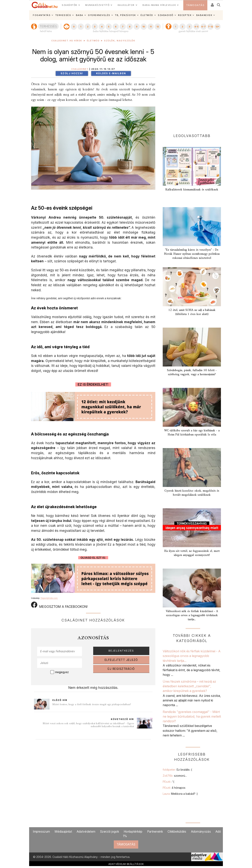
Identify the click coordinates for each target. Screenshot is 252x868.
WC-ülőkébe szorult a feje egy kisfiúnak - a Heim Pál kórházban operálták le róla (192, 433)
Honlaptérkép (133, 832)
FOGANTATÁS (42, 15)
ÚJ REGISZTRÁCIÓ (121, 669)
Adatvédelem (86, 832)
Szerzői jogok (109, 832)
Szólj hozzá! (72, 73)
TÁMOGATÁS (195, 5)
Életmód (93, 41)
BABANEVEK (204, 15)
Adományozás (201, 832)
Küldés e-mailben (111, 73)
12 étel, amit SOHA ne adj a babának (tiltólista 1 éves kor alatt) (192, 312)
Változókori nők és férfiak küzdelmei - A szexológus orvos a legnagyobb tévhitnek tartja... (192, 615)
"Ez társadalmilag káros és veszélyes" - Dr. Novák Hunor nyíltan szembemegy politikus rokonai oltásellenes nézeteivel (192, 254)
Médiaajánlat (63, 832)
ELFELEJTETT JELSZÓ (121, 660)
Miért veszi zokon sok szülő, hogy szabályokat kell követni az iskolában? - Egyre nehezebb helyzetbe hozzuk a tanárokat (88, 725)
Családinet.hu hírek (67, 41)
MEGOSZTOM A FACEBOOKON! (59, 605)
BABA (80, 15)
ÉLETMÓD (147, 15)
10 (144, 27)
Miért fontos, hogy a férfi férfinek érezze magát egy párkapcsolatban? (92, 704)
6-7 (203, 27)
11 (151, 27)
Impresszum (41, 832)
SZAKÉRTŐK (70, 5)
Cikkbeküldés (177, 832)
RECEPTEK (185, 15)
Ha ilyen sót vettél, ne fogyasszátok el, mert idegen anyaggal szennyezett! (192, 553)
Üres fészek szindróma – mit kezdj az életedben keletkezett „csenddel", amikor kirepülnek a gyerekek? (189, 686)
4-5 (196, 27)
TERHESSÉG (63, 15)
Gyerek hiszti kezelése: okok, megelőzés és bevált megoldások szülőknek (192, 493)
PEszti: (168, 782)
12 (158, 27)
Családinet (80, 69)
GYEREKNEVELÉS (99, 15)
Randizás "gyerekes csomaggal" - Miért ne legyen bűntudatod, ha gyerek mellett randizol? (192, 717)
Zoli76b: (175, 776)
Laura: (180, 794)
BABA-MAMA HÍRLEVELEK (159, 5)
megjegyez (62, 672)
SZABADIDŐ (166, 15)
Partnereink (155, 832)
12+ (217, 27)
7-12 (210, 27)
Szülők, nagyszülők (120, 41)
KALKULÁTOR (126, 5)
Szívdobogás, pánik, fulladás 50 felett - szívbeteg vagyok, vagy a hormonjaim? (192, 372)
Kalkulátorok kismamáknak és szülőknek (192, 190)
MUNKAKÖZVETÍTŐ (97, 5)
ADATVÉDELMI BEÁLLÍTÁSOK (126, 864)
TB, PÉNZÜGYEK (125, 15)
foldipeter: (177, 770)
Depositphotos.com (49, 598)
